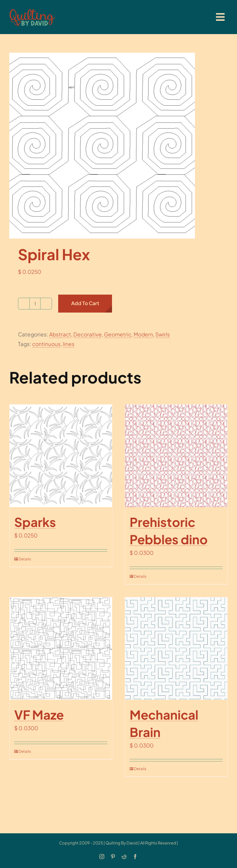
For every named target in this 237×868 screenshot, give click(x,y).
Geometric (118, 334)
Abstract (60, 334)
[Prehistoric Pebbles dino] (176, 456)
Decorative (88, 334)
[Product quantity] (35, 304)
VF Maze (39, 715)
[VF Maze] (61, 649)
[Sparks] (61, 456)
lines (69, 344)
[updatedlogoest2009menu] (32, 9)
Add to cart (85, 303)
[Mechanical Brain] (176, 649)
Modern (143, 334)
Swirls (163, 334)
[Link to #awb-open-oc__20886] (220, 17)
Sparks (35, 522)
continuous (46, 344)
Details (25, 559)
